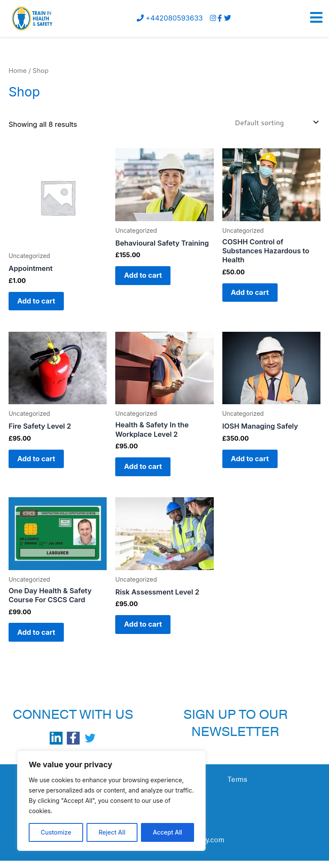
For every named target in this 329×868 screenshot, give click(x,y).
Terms (238, 787)
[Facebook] (220, 18)
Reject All (112, 832)
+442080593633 (170, 18)
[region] (111, 801)
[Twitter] (227, 18)
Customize (56, 832)
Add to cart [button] (40, 302)
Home (18, 71)
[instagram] (213, 18)
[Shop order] (276, 122)
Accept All (167, 832)
